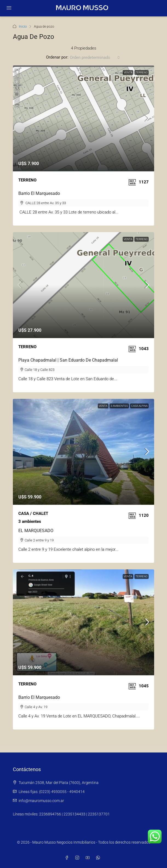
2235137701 (99, 814)
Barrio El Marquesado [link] (39, 193)
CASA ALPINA (139, 406)
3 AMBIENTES (119, 406)
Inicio (23, 27)
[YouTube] (89, 858)
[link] (83, 118)
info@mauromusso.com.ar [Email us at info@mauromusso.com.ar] (41, 801)
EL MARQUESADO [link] (36, 531)
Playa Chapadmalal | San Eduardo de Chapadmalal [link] (68, 360)
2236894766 (50, 814)
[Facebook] (68, 858)
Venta (128, 72)
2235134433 (74, 814)
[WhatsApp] (99, 858)
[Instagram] (78, 858)
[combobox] (95, 57)
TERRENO (142, 72)
